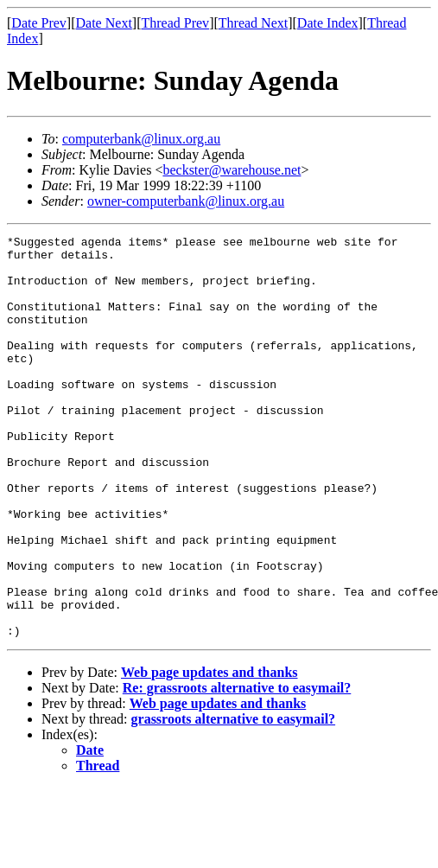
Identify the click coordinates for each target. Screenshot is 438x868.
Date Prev (39, 23)
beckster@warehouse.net (232, 170)
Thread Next (253, 23)
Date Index (328, 23)
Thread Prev (175, 23)
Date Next (104, 23)
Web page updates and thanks (209, 753)
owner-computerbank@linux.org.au (186, 201)
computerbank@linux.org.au (141, 139)
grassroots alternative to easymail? (234, 799)
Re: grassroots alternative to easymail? (237, 768)
